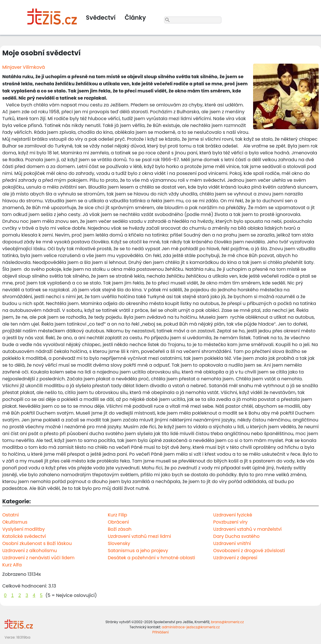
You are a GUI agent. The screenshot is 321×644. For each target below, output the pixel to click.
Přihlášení (160, 632)
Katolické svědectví (24, 536)
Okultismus (15, 522)
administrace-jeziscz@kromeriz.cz (191, 627)
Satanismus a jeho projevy (138, 551)
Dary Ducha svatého (236, 536)
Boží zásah (120, 529)
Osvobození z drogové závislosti (249, 551)
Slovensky (119, 543)
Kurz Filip (118, 515)
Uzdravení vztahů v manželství (247, 529)
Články (135, 18)
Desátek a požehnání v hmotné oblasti (152, 558)
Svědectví (101, 18)
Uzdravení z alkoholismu (30, 551)
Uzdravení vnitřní (232, 543)
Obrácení (118, 522)
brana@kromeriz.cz (227, 622)
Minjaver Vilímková (24, 67)
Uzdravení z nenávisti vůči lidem (38, 558)
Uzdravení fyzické (233, 515)
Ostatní (11, 515)
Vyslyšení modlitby (24, 529)
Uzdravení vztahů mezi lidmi (140, 536)
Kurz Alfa (12, 565)
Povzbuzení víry (230, 522)
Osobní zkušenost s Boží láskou (37, 543)
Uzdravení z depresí (235, 558)
